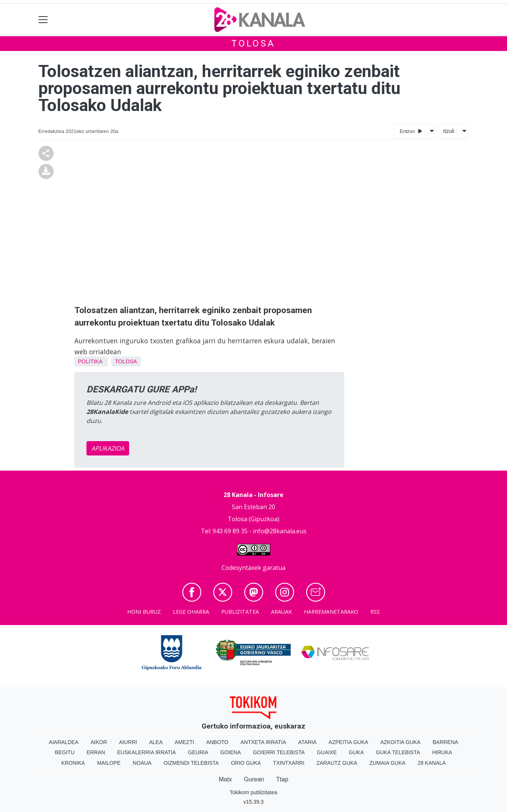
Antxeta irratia (263, 742)
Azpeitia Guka (348, 742)
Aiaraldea (64, 742)
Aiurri (128, 742)
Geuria (198, 752)
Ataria (307, 742)
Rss (375, 612)
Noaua (142, 763)
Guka (356, 752)
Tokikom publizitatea (253, 792)
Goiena (231, 752)
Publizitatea (240, 612)
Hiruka (442, 752)
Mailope (109, 763)
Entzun (411, 131)
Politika (90, 361)
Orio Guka (246, 763)
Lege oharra (191, 612)
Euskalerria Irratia (146, 752)
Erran (96, 752)
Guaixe (327, 752)
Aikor (99, 742)
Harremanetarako (331, 612)
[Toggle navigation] (43, 20)
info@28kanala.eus (280, 531)
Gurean (254, 779)
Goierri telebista (279, 752)
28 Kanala (432, 763)
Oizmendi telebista (191, 763)
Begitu (65, 752)
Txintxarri (289, 763)
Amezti (184, 742)
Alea (156, 742)
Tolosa (253, 43)
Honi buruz (144, 612)
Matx (225, 779)
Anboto (217, 742)
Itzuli (449, 131)
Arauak (281, 612)
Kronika (73, 763)
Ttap (282, 779)
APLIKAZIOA (108, 448)
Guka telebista (398, 752)
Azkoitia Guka (400, 742)
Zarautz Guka (337, 763)
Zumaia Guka (387, 763)
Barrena (445, 742)
